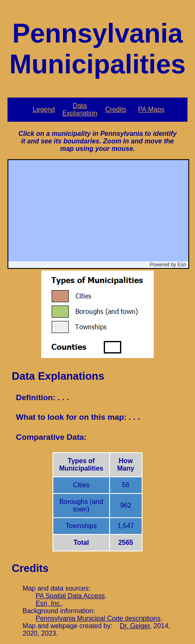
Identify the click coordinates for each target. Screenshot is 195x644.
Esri (182, 265)
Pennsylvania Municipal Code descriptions (98, 618)
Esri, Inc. (48, 603)
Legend (44, 109)
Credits (116, 109)
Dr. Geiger (135, 626)
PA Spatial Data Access (70, 596)
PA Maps (151, 109)
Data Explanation (80, 109)
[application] (98, 214)
